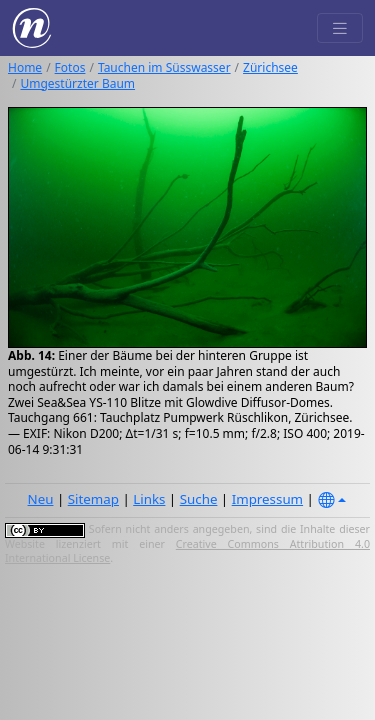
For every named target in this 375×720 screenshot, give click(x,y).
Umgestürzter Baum (77, 83)
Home (25, 67)
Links (149, 499)
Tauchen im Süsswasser (164, 67)
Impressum (267, 499)
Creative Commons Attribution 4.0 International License (187, 551)
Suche (199, 499)
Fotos (70, 67)
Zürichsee (270, 67)
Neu (41, 499)
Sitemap (93, 499)
